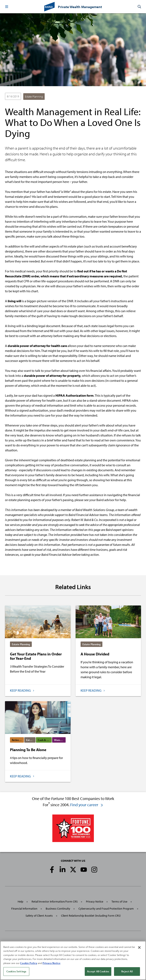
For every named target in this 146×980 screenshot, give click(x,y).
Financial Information (24, 909)
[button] (7, 7)
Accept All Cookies (98, 972)
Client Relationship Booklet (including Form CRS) (91, 916)
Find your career (87, 805)
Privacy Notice (95, 901)
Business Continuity (58, 909)
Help (20, 901)
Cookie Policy (29, 963)
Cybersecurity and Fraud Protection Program (106, 909)
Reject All (127, 972)
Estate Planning (34, 97)
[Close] (139, 947)
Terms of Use (119, 901)
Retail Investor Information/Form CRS (55, 901)
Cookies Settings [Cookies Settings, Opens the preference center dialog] (16, 972)
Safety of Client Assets (39, 916)
